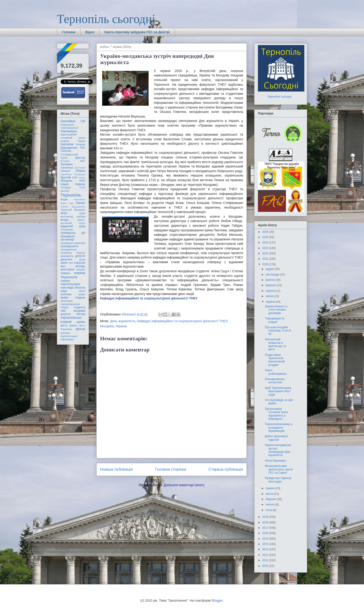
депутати (66, 259)
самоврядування (70, 304)
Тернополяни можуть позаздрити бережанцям (278, 428)
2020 (266, 264)
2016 (266, 533)
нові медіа (67, 288)
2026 (266, 232)
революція (67, 301)
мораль (81, 269)
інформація (67, 339)
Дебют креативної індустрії (276, 438)
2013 (266, 549)
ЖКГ (83, 161)
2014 (266, 544)
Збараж (80, 171)
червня (270, 302)
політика (66, 294)
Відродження (69, 148)
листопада (273, 275)
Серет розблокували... (277, 372)
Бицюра (81, 144)
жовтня (271, 280)
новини (65, 273)
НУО (82, 181)
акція (64, 213)
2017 (266, 528)
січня (269, 510)
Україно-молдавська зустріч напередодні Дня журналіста (278, 450)
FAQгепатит (67, 125)
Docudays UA (73, 121)
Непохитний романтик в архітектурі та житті (275, 344)
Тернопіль (71, 195)
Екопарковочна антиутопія (275, 381)
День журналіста (123, 321)
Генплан (66, 151)
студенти (79, 307)
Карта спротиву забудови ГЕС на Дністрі (137, 32)
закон (64, 263)
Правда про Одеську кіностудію (278, 480)
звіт (71, 263)
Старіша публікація (226, 469)
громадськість (70, 246)
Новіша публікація (116, 469)
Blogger (217, 600)
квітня (270, 494)
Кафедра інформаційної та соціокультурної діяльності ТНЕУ (149, 298)
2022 (266, 253)
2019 (266, 517)
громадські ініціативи (73, 243)
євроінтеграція (69, 336)
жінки (82, 259)
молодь (80, 266)
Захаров (65, 171)
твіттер (81, 314)
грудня (270, 269)
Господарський (69, 154)
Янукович (80, 210)
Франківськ (80, 199)
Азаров (65, 141)
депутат (80, 256)
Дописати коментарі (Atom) (184, 485)
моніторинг (68, 269)
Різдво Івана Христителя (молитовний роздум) (275, 360)
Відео (90, 32)
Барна (82, 141)
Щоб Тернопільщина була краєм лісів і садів (278, 391)
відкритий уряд (73, 226)
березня (271, 499)
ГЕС (83, 148)
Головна (69, 32)
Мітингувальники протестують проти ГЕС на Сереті (279, 469)
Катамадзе (80, 174)
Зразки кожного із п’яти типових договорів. (276, 310)
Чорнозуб (66, 210)
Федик (64, 199)
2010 (266, 566)
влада (64, 220)
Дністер (80, 158)
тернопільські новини (71, 320)
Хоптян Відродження (73, 207)
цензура (65, 333)
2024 (266, 243)
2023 (266, 248)
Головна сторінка (171, 469)
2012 (266, 555)
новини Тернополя (73, 275)
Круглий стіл (69, 177)
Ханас (80, 203)
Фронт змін (67, 203)
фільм (80, 329)
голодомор (67, 230)
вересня (271, 285)
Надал (65, 184)
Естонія (65, 161)
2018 (266, 522)
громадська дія (73, 233)
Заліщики (67, 164)
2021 (266, 259)
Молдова (107, 326)
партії (82, 291)
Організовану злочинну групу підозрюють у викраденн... (276, 414)
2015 (266, 539)
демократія (67, 256)
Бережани (67, 144)
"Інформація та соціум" (275, 320)
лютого (270, 505)
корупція (80, 263)
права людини (73, 298)
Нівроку (80, 184)
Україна (121, 326)
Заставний (80, 168)
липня (270, 296)
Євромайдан (69, 131)
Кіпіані (82, 178)
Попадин (66, 187)
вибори (81, 216)
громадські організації (68, 238)
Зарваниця (67, 167)
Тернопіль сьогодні (106, 19)
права (82, 294)
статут (65, 307)
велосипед (67, 216)
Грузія (64, 158)
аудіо (82, 213)
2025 (266, 237)
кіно (63, 266)
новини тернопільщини (70, 282)
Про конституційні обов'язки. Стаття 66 (278, 331)
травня (270, 488)
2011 (266, 560)
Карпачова (66, 174)
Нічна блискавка (275, 461)
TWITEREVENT (70, 128)
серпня (270, 291)
